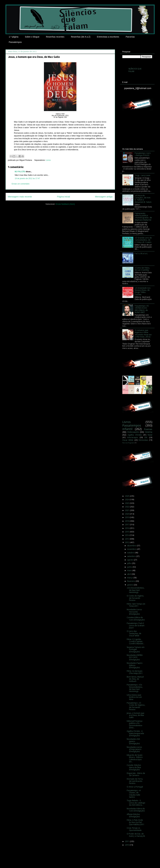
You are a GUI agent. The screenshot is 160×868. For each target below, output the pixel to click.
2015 (127, 532)
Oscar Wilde (128, 440)
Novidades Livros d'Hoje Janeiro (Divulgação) (134, 749)
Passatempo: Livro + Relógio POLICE (143, 154)
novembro (132, 549)
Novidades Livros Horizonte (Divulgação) (134, 612)
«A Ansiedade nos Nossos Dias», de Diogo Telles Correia (143, 291)
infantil (127, 429)
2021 (127, 510)
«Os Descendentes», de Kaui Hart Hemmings (136, 590)
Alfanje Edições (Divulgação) (133, 815)
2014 (127, 535)
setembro (132, 556)
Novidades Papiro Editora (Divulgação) (135, 665)
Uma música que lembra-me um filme (134, 697)
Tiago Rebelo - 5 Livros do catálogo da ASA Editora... (136, 803)
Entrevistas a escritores (108, 37)
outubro (131, 553)
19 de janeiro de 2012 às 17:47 (27, 178)
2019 (127, 517)
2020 (127, 514)
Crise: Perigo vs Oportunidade (134, 829)
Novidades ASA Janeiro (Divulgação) (133, 741)
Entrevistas (143, 440)
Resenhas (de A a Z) (81, 37)
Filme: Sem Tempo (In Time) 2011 (136, 605)
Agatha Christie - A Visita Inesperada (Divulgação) (135, 733)
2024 (127, 500)
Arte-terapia (132, 437)
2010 (127, 845)
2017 (127, 525)
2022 (127, 507)
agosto (130, 560)
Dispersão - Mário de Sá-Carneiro (136, 774)
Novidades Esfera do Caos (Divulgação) (136, 810)
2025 (127, 496)
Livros (48, 160)
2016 (127, 528)
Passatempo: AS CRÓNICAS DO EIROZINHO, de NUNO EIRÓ (142, 309)
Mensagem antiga (104, 197)
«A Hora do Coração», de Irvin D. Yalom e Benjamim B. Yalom (143, 199)
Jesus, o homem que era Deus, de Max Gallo (136, 715)
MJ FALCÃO (20, 172)
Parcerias (130, 37)
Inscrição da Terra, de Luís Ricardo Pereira (135, 781)
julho (130, 563)
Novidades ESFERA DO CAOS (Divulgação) (135, 657)
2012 (127, 542)
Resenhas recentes (55, 37)
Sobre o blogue (32, 37)
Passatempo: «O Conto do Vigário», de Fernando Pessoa (136, 706)
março (130, 578)
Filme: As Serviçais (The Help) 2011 (135, 672)
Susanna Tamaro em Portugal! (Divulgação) (136, 649)
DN (146, 437)
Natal (150, 435)
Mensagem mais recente (20, 197)
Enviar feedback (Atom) (65, 204)
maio (130, 570)
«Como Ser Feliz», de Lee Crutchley (142, 269)
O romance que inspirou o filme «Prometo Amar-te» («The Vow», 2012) (143, 333)
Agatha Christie (135, 435)
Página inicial (64, 197)
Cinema (148, 432)
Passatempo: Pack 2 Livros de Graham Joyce (136, 625)
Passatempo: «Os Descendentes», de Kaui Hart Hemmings (135, 688)
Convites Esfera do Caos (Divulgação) (136, 619)
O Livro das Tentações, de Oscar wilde (134, 633)
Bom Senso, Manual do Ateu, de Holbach (135, 679)
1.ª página (14, 37)
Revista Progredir (128, 443)
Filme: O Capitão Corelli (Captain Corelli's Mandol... (136, 641)
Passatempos (15, 42)
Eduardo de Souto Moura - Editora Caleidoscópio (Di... (135, 758)
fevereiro (131, 581)
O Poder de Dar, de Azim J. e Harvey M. (136, 835)
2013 (127, 539)
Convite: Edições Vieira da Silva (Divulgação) (134, 767)
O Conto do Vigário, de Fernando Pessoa (135, 598)
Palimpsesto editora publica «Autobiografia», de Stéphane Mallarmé (143, 217)
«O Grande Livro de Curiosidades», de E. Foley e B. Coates (143, 240)
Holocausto (133, 432)
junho (130, 567)
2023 (127, 503)
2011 (127, 841)
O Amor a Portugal (135, 787)
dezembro (132, 546)
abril (129, 574)
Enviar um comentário (21, 184)
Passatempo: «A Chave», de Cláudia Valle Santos (134, 794)
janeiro (130, 585)
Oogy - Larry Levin (142, 175)
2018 (127, 521)
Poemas (148, 429)
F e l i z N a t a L (141, 253)
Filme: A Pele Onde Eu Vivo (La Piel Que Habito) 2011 (136, 822)
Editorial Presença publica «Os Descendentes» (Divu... (135, 724)
